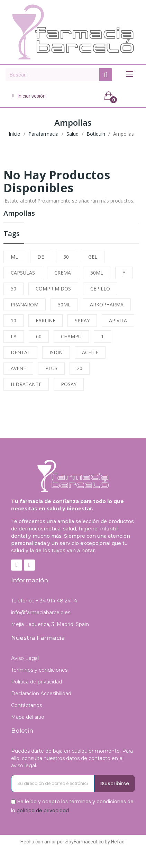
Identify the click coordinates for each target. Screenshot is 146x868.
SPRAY (82, 320)
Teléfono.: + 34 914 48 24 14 (44, 601)
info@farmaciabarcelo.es (41, 612)
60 (39, 336)
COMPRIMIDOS (53, 289)
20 (80, 368)
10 (13, 320)
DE (41, 257)
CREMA (63, 273)
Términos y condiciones (39, 670)
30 (66, 257)
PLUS (51, 368)
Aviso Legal (25, 658)
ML (14, 257)
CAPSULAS (23, 273)
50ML (97, 273)
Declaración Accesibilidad (41, 693)
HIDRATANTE (26, 384)
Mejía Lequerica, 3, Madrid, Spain (50, 624)
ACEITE (90, 352)
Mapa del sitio (28, 717)
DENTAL (20, 352)
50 (13, 289)
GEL (93, 257)
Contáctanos (26, 705)
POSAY (69, 384)
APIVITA (118, 320)
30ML (64, 305)
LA (14, 336)
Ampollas (19, 214)
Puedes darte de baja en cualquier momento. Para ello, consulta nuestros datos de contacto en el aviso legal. (72, 758)
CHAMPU (71, 336)
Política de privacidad (36, 682)
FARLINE (45, 320)
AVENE (18, 368)
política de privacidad (43, 810)
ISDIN (56, 352)
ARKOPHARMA (107, 305)
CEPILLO (100, 289)
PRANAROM (25, 305)
